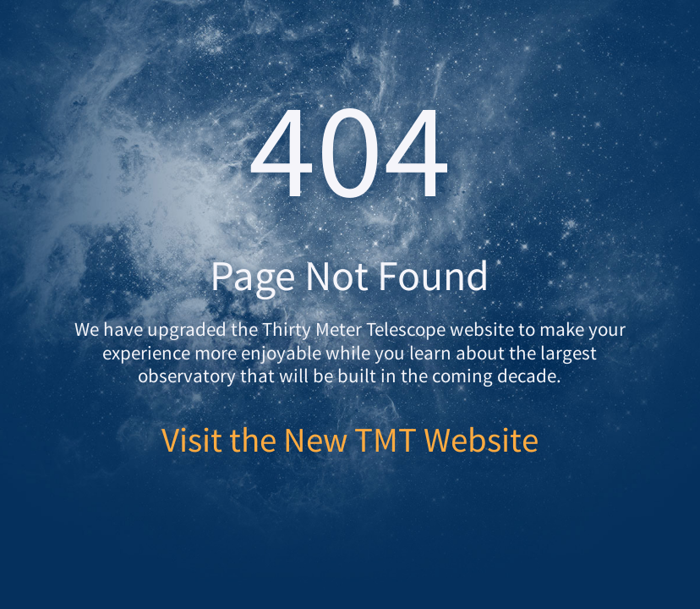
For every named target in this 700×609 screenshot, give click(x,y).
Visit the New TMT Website (350, 439)
